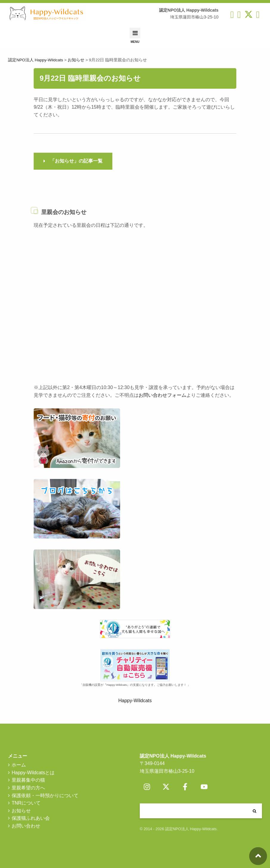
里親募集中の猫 (28, 780)
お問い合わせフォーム (162, 395)
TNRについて (26, 803)
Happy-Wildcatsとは (33, 773)
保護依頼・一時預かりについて (45, 796)
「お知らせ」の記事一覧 (76, 161)
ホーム (19, 765)
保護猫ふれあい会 (31, 818)
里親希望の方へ (28, 788)
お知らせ (21, 811)
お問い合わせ (26, 826)
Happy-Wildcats (135, 701)
